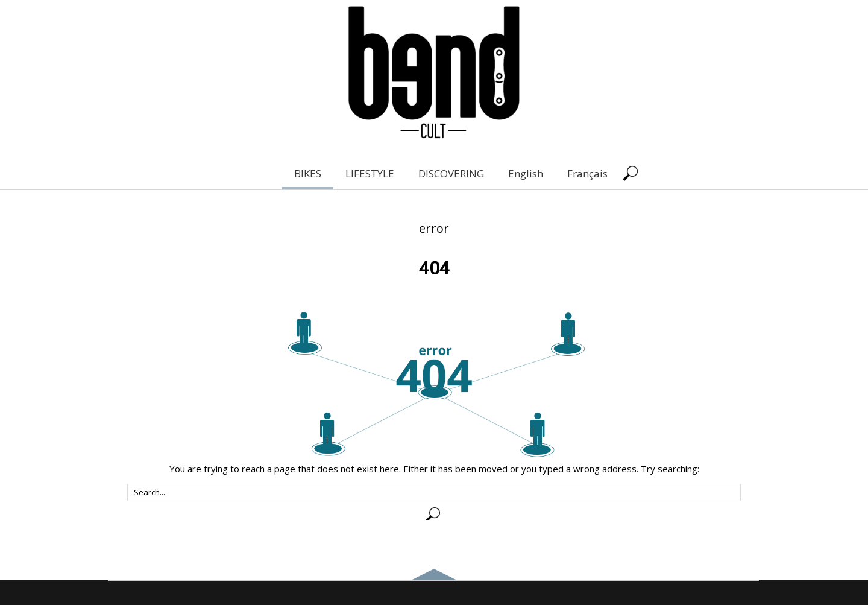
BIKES (308, 173)
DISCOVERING (451, 173)
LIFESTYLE (370, 173)
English (526, 173)
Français (587, 173)
